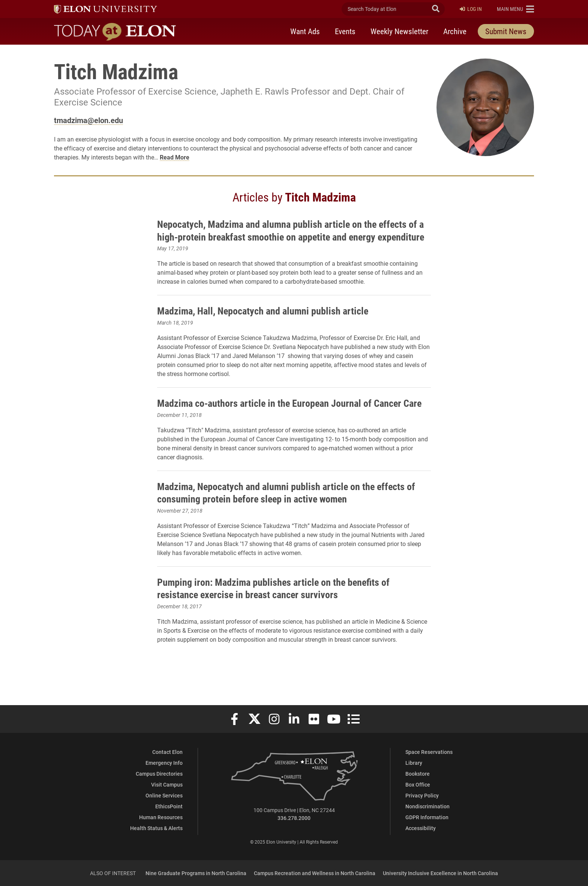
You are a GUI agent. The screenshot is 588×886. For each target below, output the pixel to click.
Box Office (418, 784)
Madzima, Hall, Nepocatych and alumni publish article (270, 323)
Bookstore (418, 774)
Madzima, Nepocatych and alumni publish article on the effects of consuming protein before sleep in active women (289, 517)
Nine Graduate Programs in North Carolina (196, 873)
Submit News (506, 31)
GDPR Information (427, 817)
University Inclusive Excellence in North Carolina (440, 873)
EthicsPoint (169, 806)
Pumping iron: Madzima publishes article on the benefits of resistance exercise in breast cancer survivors (281, 613)
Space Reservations (429, 752)
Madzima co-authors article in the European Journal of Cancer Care (287, 422)
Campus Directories (159, 774)
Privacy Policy (422, 795)
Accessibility (421, 828)
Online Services (164, 795)
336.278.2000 (294, 818)
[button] (515, 9)
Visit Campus (167, 784)
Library (414, 763)
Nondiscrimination (427, 806)
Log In (471, 9)
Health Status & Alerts (156, 828)
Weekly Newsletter (399, 31)
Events (345, 31)
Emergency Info (164, 763)
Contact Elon (167, 752)
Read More (175, 157)
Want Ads (305, 31)
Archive (455, 31)
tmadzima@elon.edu (88, 120)
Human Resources (161, 817)
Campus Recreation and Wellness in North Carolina (315, 873)
